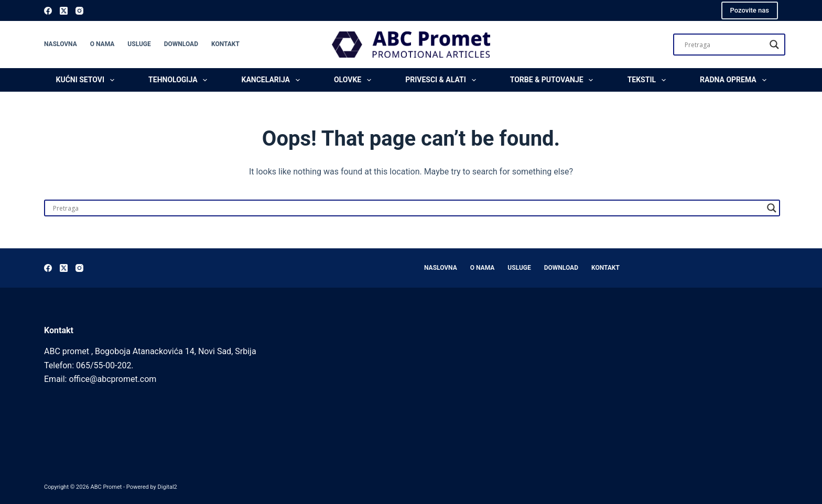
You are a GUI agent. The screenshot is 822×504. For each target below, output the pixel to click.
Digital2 (167, 487)
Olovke (355, 80)
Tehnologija (180, 80)
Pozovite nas (750, 10)
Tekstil (649, 80)
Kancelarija (273, 80)
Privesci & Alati (442, 80)
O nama (102, 44)
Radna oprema (735, 80)
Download (181, 44)
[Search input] (724, 45)
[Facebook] (48, 11)
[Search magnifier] (774, 45)
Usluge (139, 44)
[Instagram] (79, 11)
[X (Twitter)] (64, 11)
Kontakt (225, 44)
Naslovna (61, 44)
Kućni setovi (87, 80)
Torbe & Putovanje (554, 80)
